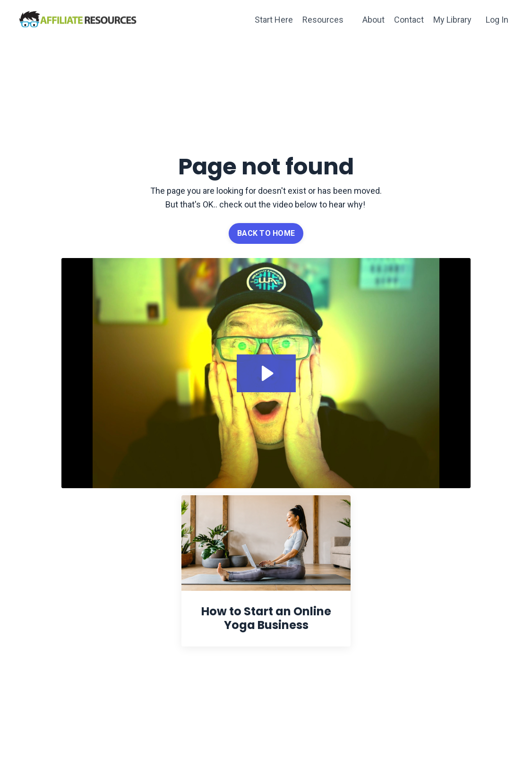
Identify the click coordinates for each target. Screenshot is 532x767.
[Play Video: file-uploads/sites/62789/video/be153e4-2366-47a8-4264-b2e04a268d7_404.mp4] (266, 373)
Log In (497, 20)
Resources (323, 20)
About (373, 20)
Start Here (274, 20)
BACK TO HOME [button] (266, 233)
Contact (409, 20)
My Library (452, 20)
